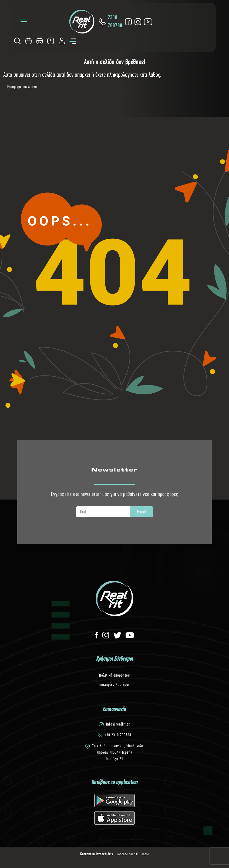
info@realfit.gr (118, 724)
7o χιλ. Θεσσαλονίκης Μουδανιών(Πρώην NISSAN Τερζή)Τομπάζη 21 (118, 752)
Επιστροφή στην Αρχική (22, 87)
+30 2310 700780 (118, 735)
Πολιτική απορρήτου (114, 675)
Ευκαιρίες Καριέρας (115, 684)
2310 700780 (110, 21)
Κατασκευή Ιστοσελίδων (97, 854)
